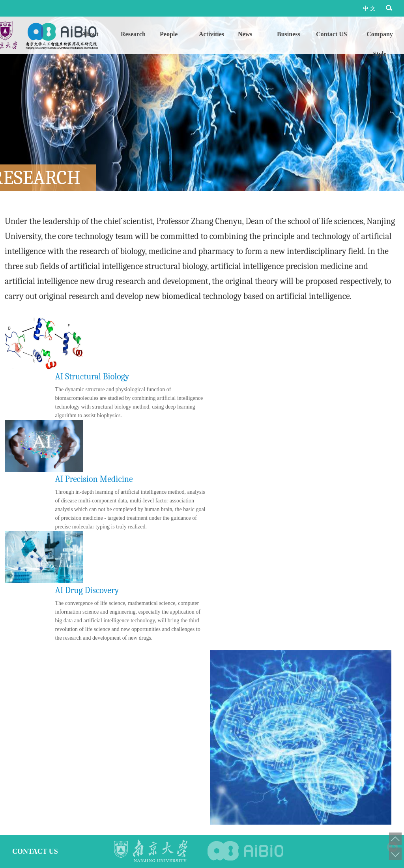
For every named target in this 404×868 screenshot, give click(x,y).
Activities (211, 34)
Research (133, 34)
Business (289, 34)
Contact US (332, 34)
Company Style (380, 37)
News (245, 34)
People (169, 34)
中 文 (369, 8)
